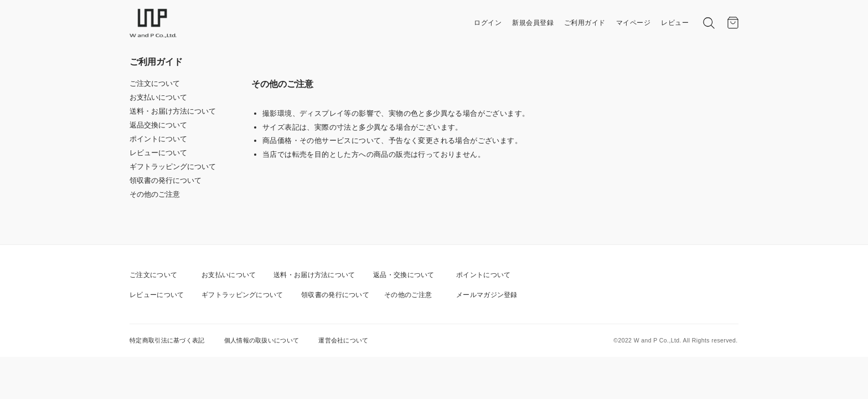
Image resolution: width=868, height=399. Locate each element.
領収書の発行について (166, 180)
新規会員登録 (533, 23)
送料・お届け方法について (173, 111)
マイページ (634, 23)
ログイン (488, 23)
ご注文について (155, 83)
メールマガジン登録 (487, 295)
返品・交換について (404, 275)
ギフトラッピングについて (173, 167)
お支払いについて (158, 97)
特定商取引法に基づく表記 (167, 340)
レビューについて (158, 153)
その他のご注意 (155, 194)
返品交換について (158, 125)
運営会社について (343, 340)
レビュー (675, 23)
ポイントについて (158, 139)
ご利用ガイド (585, 23)
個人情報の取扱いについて (262, 340)
